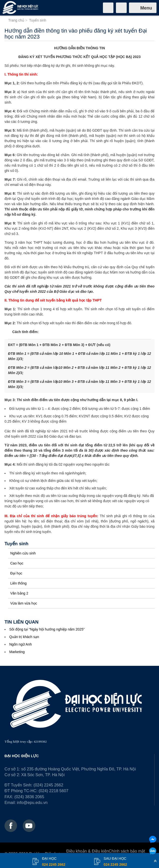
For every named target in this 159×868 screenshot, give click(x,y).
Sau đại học (115, 862)
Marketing (17, 652)
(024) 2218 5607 (53, 791)
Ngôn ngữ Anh (21, 644)
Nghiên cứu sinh (23, 553)
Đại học (16, 573)
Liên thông (18, 583)
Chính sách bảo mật (127, 851)
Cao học (17, 563)
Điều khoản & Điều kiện (88, 851)
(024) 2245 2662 (48, 785)
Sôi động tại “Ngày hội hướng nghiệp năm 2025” (47, 629)
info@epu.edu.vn (32, 802)
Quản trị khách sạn (24, 637)
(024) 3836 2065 (29, 797)
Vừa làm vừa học (24, 603)
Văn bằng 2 (19, 593)
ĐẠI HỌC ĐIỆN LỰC (22, 756)
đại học (54, 862)
